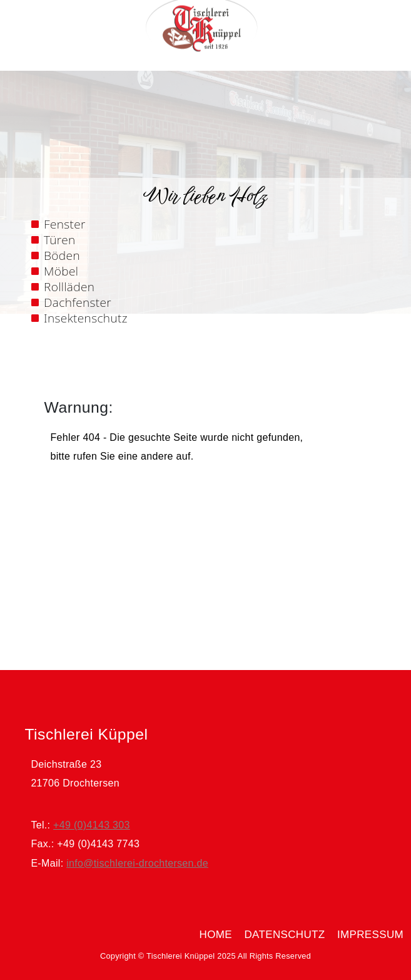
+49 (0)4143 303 (92, 825)
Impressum (370, 935)
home (216, 935)
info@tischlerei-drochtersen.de (137, 863)
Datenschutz (284, 935)
